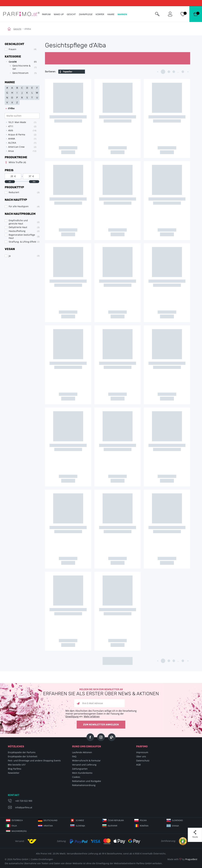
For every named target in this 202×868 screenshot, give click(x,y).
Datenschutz (143, 761)
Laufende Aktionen (82, 752)
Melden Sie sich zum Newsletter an (101, 692)
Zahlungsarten (80, 769)
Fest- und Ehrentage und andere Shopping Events (34, 761)
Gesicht (17, 29)
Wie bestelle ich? (17, 765)
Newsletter (14, 773)
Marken (122, 14)
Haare (111, 14)
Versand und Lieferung (84, 765)
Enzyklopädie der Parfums (22, 752)
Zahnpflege (86, 14)
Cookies (76, 777)
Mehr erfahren (92, 716)
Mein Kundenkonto (82, 773)
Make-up (59, 14)
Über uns (141, 756)
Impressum (142, 752)
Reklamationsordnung (84, 785)
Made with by (182, 859)
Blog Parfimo (15, 769)
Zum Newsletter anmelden (101, 725)
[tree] (21, 68)
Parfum (46, 14)
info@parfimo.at (24, 807)
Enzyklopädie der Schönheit (23, 756)
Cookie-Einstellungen (42, 859)
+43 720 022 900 (24, 801)
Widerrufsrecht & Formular (86, 761)
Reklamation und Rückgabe (87, 781)
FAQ (74, 756)
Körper (100, 14)
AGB (138, 765)
